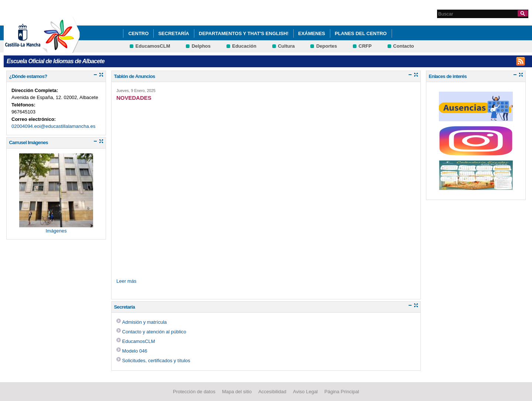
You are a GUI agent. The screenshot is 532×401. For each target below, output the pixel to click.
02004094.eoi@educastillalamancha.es (53, 126)
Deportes (327, 46)
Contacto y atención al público (154, 332)
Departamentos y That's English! (244, 33)
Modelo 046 (135, 351)
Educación (244, 46)
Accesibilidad (272, 392)
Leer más (126, 281)
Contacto (403, 46)
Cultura (286, 46)
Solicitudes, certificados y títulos (156, 361)
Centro (138, 33)
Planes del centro (361, 33)
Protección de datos (194, 392)
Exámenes (312, 33)
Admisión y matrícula (145, 322)
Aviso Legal (305, 392)
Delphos (201, 46)
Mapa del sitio (237, 392)
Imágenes (56, 231)
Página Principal (342, 392)
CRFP (365, 46)
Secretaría (174, 33)
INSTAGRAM (521, 61)
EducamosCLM (153, 46)
